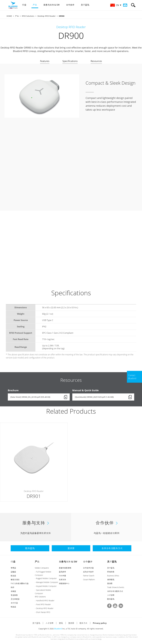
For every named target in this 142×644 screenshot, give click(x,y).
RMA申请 (62, 576)
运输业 (13, 572)
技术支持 (62, 580)
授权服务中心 (64, 583)
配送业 (13, 576)
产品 (17, 16)
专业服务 (14, 595)
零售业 (13, 568)
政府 (12, 587)
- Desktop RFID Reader (44, 608)
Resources (96, 61)
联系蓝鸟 (111, 599)
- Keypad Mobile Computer (46, 586)
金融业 (13, 591)
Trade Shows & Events (116, 587)
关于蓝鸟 (112, 562)
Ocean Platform (89, 580)
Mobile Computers (42, 568)
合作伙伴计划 (88, 568)
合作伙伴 (88, 562)
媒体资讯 (111, 580)
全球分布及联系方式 (115, 591)
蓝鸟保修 (62, 572)
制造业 (13, 607)
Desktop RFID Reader (47, 16)
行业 (13, 562)
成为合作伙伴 (88, 572)
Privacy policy (100, 623)
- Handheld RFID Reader (45, 601)
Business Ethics (113, 576)
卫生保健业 (15, 599)
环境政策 (111, 572)
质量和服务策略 (65, 568)
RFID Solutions (28, 16)
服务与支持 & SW (68, 562)
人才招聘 (111, 595)
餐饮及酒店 (15, 580)
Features (45, 61)
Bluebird (58, 629)
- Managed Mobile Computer (46, 582)
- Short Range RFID (43, 612)
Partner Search (89, 576)
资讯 (61, 623)
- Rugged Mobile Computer (46, 578)
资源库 (110, 583)
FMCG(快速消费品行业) (20, 583)
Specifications (70, 61)
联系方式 (83, 623)
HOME (9, 16)
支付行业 (14, 603)
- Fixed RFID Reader (43, 604)
